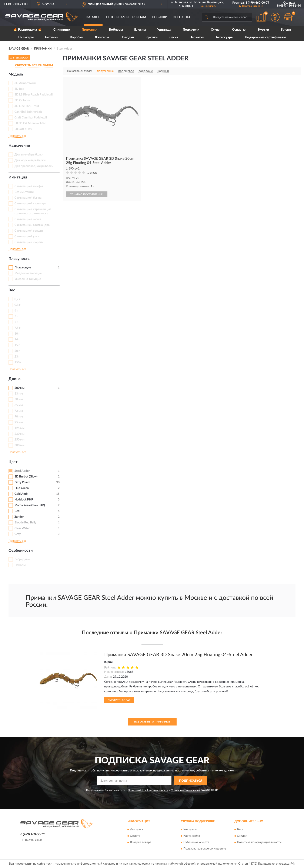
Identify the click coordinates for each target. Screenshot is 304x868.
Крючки (152, 37)
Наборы (20, 565)
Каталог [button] (93, 17)
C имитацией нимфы (29, 186)
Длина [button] (14, 379)
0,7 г (17, 299)
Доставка (136, 830)
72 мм (19, 411)
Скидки (242, 836)
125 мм (19, 428)
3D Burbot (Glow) (26, 477)
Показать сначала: (80, 71)
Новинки (160, 17)
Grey (18, 534)
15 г (17, 345)
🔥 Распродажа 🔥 (28, 30)
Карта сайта (192, 836)
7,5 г (17, 328)
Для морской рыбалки (30, 160)
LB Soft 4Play (23, 129)
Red (17, 511)
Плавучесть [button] (19, 259)
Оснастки (239, 30)
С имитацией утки (27, 237)
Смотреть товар (119, 700)
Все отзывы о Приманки (152, 722)
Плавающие (23, 268)
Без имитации (24, 192)
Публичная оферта (196, 842)
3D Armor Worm (26, 83)
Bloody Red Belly (25, 523)
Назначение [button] (19, 146)
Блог (240, 830)
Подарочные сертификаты (265, 37)
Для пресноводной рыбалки (34, 166)
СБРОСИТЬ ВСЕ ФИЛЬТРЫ (34, 66)
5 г (16, 316)
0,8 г (17, 305)
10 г (17, 334)
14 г (17, 339)
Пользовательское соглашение (205, 849)
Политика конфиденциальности (259, 842)
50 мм (19, 399)
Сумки (216, 30)
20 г (17, 351)
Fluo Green (22, 488)
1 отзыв (92, 173)
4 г (16, 311)
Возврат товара (141, 842)
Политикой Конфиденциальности (148, 790)
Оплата (135, 836)
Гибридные (22, 559)
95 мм (19, 422)
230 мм (19, 434)
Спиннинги (62, 30)
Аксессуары (225, 37)
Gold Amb (21, 494)
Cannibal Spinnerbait (28, 112)
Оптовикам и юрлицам (126, 17)
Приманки (90, 30)
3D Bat (19, 89)
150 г (18, 362)
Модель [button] (16, 74)
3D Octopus (22, 100)
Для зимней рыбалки (29, 155)
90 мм (19, 417)
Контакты (182, 17)
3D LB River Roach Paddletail (34, 95)
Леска (174, 37)
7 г (16, 322)
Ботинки (52, 37)
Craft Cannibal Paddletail (31, 118)
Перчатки (197, 37)
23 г (17, 357)
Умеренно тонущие (28, 279)
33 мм (19, 394)
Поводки (127, 37)
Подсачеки (191, 30)
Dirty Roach (22, 482)
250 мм (19, 440)
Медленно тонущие (28, 273)
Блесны (140, 30)
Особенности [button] (21, 551)
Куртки (264, 30)
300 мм (19, 445)
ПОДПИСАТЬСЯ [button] (191, 781)
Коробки (76, 37)
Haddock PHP (24, 500)
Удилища (164, 30)
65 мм (19, 405)
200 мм (19, 388)
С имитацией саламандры (32, 225)
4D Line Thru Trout (27, 106)
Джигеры (102, 37)
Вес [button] (12, 290)
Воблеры (116, 30)
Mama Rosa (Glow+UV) (30, 505)
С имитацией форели (29, 242)
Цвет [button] (13, 462)
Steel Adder (22, 471)
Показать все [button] (17, 136)
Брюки (286, 30)
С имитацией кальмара (30, 204)
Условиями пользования (186, 790)
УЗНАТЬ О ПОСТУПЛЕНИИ (87, 194)
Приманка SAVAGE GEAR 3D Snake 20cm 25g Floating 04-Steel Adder (178, 655)
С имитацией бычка (28, 198)
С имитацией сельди (29, 231)
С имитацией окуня (28, 219)
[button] (251, 6)
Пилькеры (26, 37)
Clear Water (22, 528)
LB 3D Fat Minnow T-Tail (30, 123)
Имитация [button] (18, 177)
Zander (19, 517)
